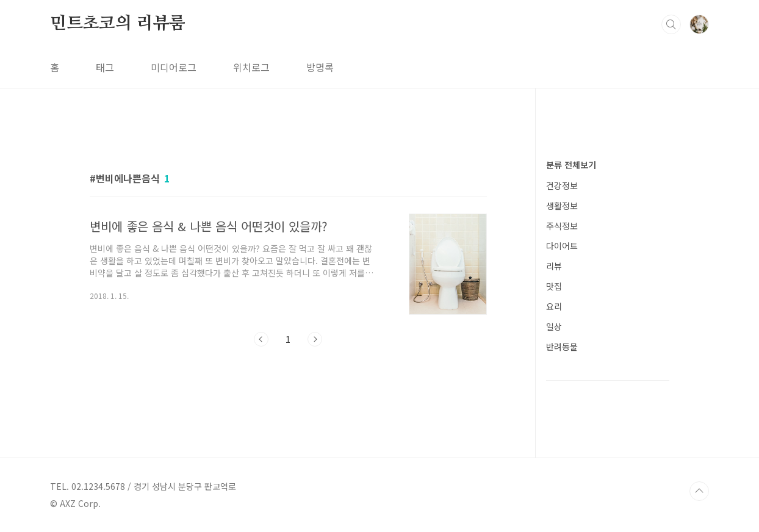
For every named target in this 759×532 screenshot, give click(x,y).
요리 (554, 306)
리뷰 (554, 266)
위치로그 (251, 67)
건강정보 (562, 185)
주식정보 (562, 226)
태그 (105, 67)
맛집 (554, 286)
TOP (699, 491)
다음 (315, 339)
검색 (671, 24)
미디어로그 (174, 67)
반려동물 (562, 347)
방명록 (320, 67)
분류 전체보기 (571, 165)
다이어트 (562, 246)
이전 (261, 339)
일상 (554, 326)
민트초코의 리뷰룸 (118, 24)
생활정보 (562, 206)
